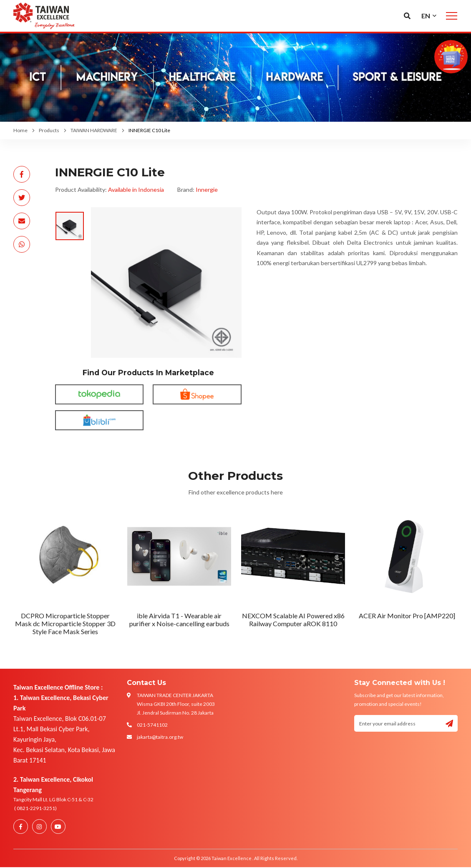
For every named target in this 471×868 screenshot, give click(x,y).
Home (20, 130)
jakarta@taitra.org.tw (160, 737)
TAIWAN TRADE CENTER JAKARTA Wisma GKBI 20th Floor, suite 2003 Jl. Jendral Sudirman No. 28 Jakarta (176, 704)
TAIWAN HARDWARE (94, 130)
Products (49, 130)
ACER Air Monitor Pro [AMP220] (407, 616)
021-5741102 (152, 725)
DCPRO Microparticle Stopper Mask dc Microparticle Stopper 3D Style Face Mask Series (65, 623)
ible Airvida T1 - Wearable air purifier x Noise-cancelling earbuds (179, 620)
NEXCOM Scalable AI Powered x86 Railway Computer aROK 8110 (293, 620)
